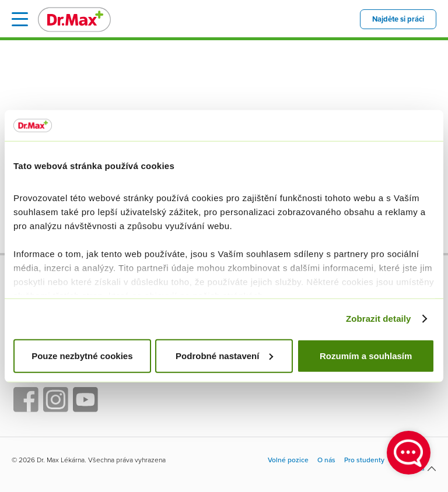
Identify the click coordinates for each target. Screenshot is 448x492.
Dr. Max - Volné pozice (74, 20)
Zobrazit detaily (379, 319)
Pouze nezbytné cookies (82, 355)
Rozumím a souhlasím (366, 355)
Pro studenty (364, 460)
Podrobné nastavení (224, 355)
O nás (326, 460)
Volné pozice (288, 460)
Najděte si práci (398, 19)
